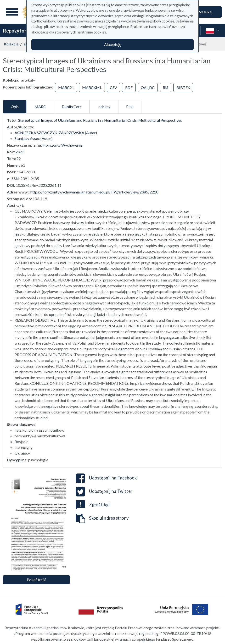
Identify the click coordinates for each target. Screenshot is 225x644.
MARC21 (66, 87)
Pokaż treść (36, 580)
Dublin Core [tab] (72, 107)
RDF (129, 87)
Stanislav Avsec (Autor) (34, 138)
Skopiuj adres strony (102, 518)
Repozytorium (19, 31)
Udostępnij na (106, 478)
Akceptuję (113, 44)
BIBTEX (183, 87)
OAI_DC (148, 87)
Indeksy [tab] (104, 107)
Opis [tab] (15, 107)
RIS (166, 87)
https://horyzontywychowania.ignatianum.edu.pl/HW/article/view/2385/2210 (94, 192)
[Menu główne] (12, 12)
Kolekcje (11, 44)
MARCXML (92, 87)
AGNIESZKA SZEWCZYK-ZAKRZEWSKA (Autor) (56, 133)
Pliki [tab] (130, 107)
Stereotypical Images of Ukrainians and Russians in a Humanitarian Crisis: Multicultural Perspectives (100, 120)
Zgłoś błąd (93, 505)
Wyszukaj (204, 12)
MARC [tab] (40, 107)
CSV (113, 87)
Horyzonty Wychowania (63, 145)
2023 (20, 152)
